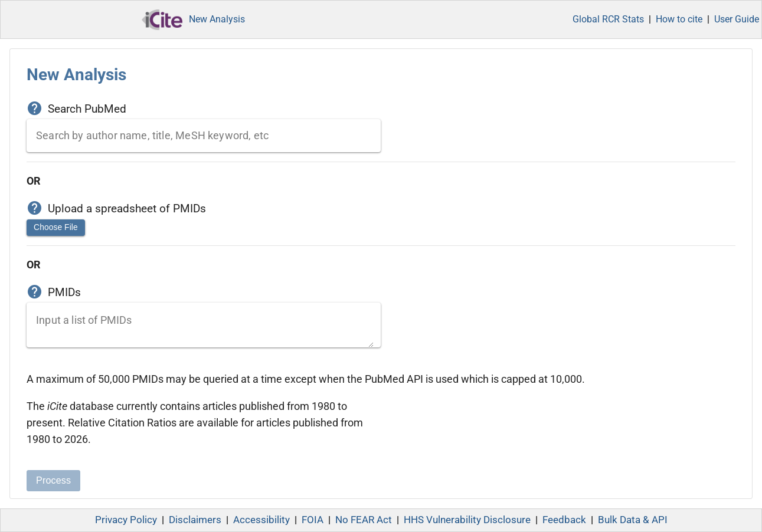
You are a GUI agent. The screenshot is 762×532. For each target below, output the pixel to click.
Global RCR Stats (608, 19)
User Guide (737, 19)
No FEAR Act (364, 520)
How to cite (679, 19)
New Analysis (217, 19)
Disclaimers (195, 520)
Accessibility (261, 520)
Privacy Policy (126, 520)
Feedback (564, 520)
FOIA (313, 520)
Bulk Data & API (633, 520)
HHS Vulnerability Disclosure (467, 520)
